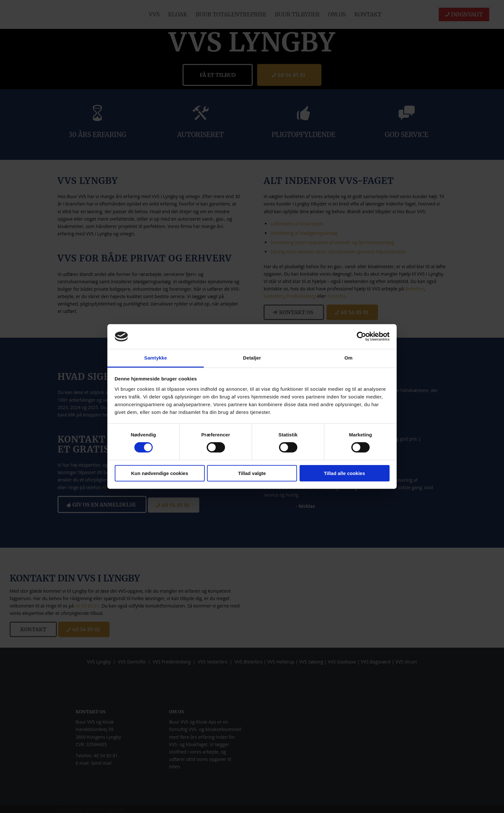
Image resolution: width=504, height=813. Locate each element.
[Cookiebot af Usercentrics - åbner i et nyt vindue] (361, 336)
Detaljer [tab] (252, 358)
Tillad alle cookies (344, 473)
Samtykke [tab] (156, 358)
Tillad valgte (252, 473)
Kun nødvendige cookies (160, 473)
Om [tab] (348, 358)
